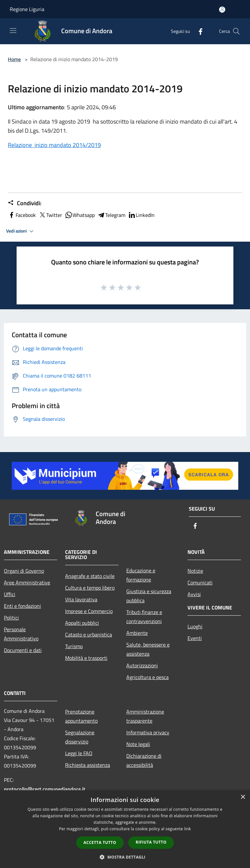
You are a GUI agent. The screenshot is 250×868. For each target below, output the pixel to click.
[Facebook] (198, 31)
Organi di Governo (24, 571)
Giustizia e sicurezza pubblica (149, 596)
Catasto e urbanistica (89, 634)
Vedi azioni (21, 231)
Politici (11, 618)
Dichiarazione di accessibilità (144, 760)
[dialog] (125, 829)
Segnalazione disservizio (80, 737)
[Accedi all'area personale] (222, 10)
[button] (125, 857)
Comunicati (200, 582)
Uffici (10, 594)
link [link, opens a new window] (188, 829)
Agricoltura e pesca (147, 677)
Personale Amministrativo (21, 634)
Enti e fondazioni (22, 606)
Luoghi (195, 626)
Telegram (111, 215)
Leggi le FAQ (79, 753)
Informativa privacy (148, 732)
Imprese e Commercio (89, 611)
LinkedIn (141, 215)
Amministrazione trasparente (145, 716)
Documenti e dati (23, 650)
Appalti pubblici (82, 623)
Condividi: (25, 203)
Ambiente (137, 633)
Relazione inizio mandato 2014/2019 (54, 145)
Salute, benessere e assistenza (148, 649)
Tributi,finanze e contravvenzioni (144, 617)
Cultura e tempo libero (90, 588)
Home (14, 59)
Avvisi (194, 594)
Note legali (138, 744)
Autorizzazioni (142, 665)
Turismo (74, 646)
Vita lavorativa (81, 599)
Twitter (50, 215)
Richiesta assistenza (88, 765)
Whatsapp (80, 215)
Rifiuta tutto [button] (151, 842)
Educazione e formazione (141, 575)
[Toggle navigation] (13, 31)
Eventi (195, 638)
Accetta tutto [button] (100, 842)
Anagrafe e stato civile (90, 576)
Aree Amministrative (27, 582)
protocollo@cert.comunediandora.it (45, 789)
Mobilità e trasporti (86, 658)
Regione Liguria (27, 9)
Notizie (195, 571)
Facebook (22, 215)
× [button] (243, 797)
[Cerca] (236, 31)
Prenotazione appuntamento (81, 716)
